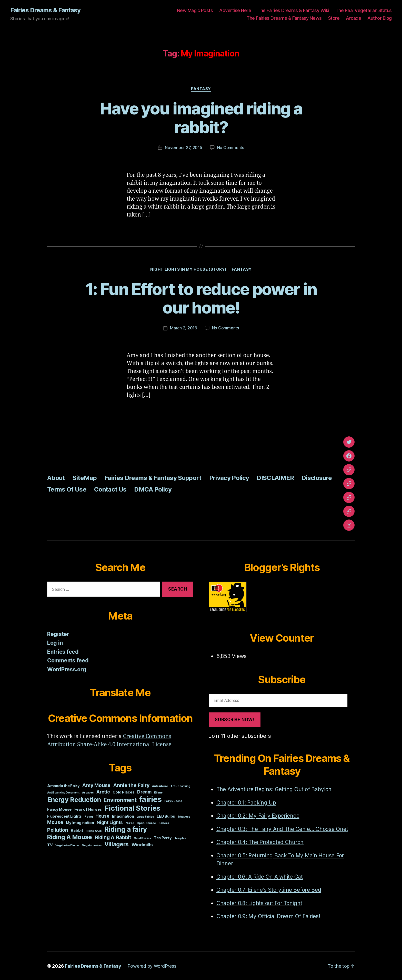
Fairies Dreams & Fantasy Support (153, 477)
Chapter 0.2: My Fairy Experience (258, 815)
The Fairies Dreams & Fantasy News (284, 18)
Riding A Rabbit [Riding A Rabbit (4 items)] (113, 837)
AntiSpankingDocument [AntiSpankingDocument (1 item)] (63, 792)
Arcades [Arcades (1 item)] (88, 792)
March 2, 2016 (184, 328)
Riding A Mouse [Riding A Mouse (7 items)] (70, 836)
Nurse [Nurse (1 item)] (130, 823)
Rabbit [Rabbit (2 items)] (77, 830)
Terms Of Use (67, 489)
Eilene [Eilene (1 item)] (158, 792)
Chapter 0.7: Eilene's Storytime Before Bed (269, 889)
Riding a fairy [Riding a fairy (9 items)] (126, 829)
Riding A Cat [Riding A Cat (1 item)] (94, 830)
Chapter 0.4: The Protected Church (260, 842)
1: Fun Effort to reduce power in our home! (201, 298)
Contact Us (110, 489)
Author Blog (380, 18)
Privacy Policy (229, 477)
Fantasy (201, 89)
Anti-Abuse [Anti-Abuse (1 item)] (160, 786)
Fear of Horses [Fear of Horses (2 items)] (88, 809)
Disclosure (317, 477)
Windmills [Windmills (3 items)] (142, 844)
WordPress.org (67, 669)
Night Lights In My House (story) (188, 269)
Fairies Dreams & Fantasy (45, 10)
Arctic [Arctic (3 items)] (103, 791)
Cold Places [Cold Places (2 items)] (123, 792)
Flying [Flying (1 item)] (89, 816)
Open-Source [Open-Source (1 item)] (146, 823)
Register (58, 634)
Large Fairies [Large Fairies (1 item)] (145, 816)
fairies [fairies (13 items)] (150, 799)
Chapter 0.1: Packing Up (246, 802)
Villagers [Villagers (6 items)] (117, 844)
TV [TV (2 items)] (50, 845)
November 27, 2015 (183, 148)
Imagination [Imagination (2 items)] (123, 816)
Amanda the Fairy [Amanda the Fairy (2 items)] (63, 785)
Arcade (353, 18)
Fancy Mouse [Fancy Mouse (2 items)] (59, 809)
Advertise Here (235, 10)
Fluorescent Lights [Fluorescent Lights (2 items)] (64, 816)
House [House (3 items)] (102, 815)
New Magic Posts (195, 10)
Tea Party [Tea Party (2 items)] (163, 837)
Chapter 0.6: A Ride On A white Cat (260, 876)
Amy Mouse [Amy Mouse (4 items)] (96, 785)
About (56, 477)
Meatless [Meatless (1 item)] (184, 816)
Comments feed (68, 660)
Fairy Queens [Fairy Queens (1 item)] (173, 801)
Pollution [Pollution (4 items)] (58, 829)
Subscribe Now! (234, 719)
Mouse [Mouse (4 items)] (55, 822)
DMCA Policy (153, 489)
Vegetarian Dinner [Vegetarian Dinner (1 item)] (67, 845)
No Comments (231, 148)
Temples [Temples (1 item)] (180, 838)
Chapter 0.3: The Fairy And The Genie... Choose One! (282, 829)
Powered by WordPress (152, 966)
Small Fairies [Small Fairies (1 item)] (143, 838)
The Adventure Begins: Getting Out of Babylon (274, 789)
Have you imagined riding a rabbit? (201, 118)
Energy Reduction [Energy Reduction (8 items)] (74, 799)
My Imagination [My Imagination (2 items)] (80, 822)
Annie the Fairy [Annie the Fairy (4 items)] (131, 785)
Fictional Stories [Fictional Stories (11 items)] (132, 808)
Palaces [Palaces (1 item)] (164, 823)
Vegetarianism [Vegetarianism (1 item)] (92, 845)
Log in (55, 642)
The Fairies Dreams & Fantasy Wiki (293, 10)
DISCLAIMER (275, 477)
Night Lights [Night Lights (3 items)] (110, 822)
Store (334, 18)
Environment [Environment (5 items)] (120, 799)
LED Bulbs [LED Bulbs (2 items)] (166, 816)
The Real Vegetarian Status (364, 10)
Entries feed (63, 651)
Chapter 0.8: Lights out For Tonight (259, 903)
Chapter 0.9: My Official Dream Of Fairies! (268, 916)
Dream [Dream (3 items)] (144, 791)
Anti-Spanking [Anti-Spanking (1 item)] (180, 786)
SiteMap (85, 477)
